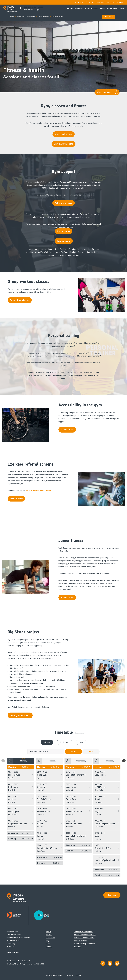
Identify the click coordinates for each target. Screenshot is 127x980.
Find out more (64, 241)
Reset (91, 752)
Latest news (50, 938)
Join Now (108, 17)
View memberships (64, 134)
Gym (81, 742)
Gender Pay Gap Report (83, 932)
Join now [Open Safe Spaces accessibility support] (112, 895)
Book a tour (65, 742)
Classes (47, 742)
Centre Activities (43, 17)
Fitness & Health (91, 9)
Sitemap (77, 947)
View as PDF (80, 733)
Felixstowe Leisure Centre (33, 7)
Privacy (48, 932)
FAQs (48, 944)
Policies (49, 935)
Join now (111, 2)
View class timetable (63, 144)
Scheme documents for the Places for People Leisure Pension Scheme (85, 938)
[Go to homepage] (10, 9)
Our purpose (79, 2)
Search (73, 752)
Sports (102, 9)
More (122, 9)
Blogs (48, 941)
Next (124, 761)
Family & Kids (112, 9)
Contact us (120, 2)
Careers (49, 947)
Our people (90, 2)
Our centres (100, 2)
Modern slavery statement (84, 944)
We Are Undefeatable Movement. (39, 490)
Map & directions (13, 952)
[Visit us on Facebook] (103, 963)
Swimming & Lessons (75, 9)
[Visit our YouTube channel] (110, 963)
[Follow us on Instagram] (117, 963)
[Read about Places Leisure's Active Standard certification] (18, 915)
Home (12, 17)
